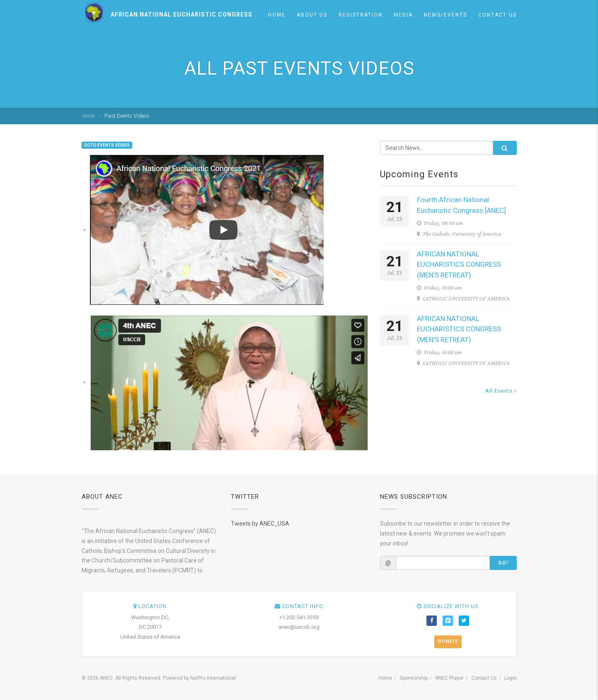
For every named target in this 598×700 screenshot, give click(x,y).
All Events (501, 391)
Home (277, 15)
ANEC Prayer (449, 678)
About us (312, 15)
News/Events (445, 15)
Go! (503, 563)
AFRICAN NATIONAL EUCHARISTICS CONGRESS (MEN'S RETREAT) (459, 264)
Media (403, 15)
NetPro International (213, 678)
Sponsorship (414, 678)
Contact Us (498, 15)
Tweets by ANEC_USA (260, 524)
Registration (361, 15)
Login (511, 678)
